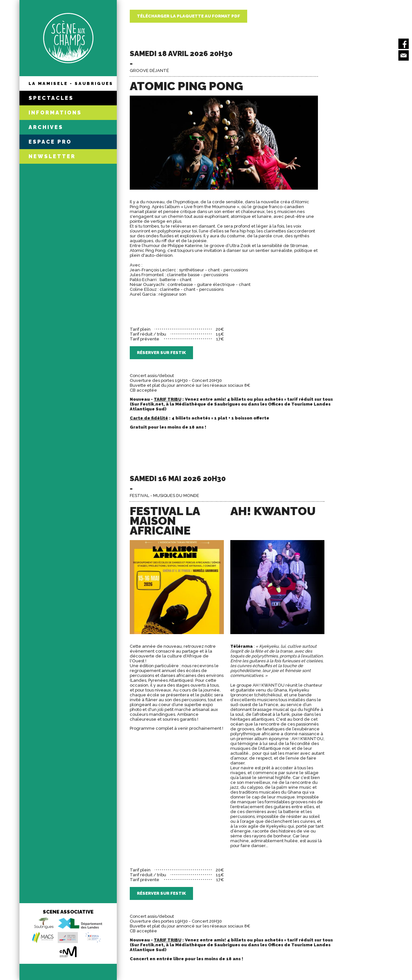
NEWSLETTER (52, 156)
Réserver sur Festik (161, 353)
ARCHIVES (46, 127)
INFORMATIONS (55, 113)
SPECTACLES (51, 98)
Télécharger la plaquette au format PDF (188, 16)
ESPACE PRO (50, 142)
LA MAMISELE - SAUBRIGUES (71, 83)
